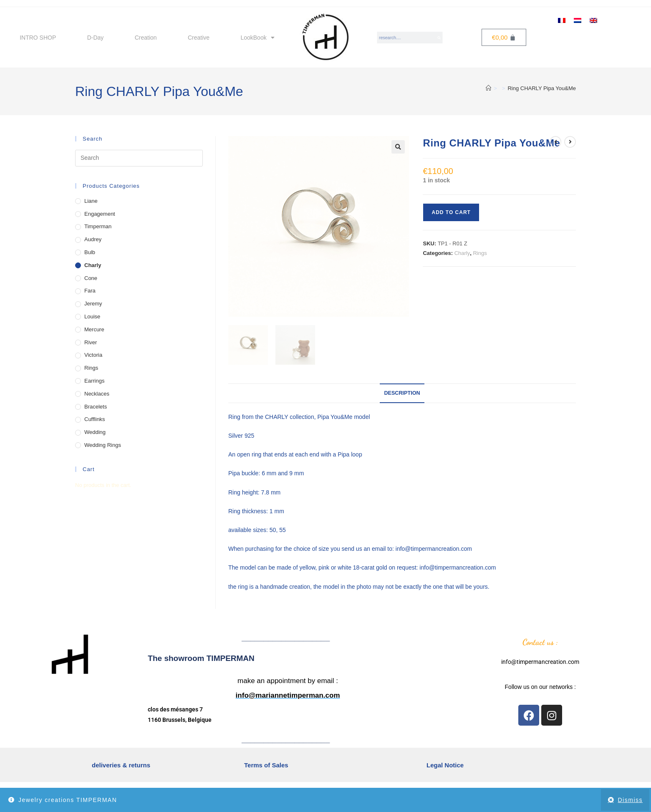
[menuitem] (562, 20)
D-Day (96, 38)
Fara (90, 291)
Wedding (95, 432)
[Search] (439, 38)
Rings (480, 253)
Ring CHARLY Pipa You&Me (542, 88)
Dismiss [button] (631, 800)
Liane (91, 201)
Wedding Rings (103, 445)
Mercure (94, 329)
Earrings (94, 381)
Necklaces (97, 394)
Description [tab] (402, 393)
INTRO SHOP (38, 38)
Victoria (93, 355)
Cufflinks (95, 419)
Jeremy (93, 304)
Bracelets (96, 407)
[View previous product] (555, 142)
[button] (398, 147)
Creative (199, 38)
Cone (91, 278)
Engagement (100, 214)
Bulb (90, 252)
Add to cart (451, 212)
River (91, 342)
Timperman (98, 226)
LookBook (257, 38)
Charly (462, 253)
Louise (92, 316)
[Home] (488, 88)
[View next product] (570, 142)
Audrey (93, 239)
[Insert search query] (139, 158)
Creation (146, 38)
